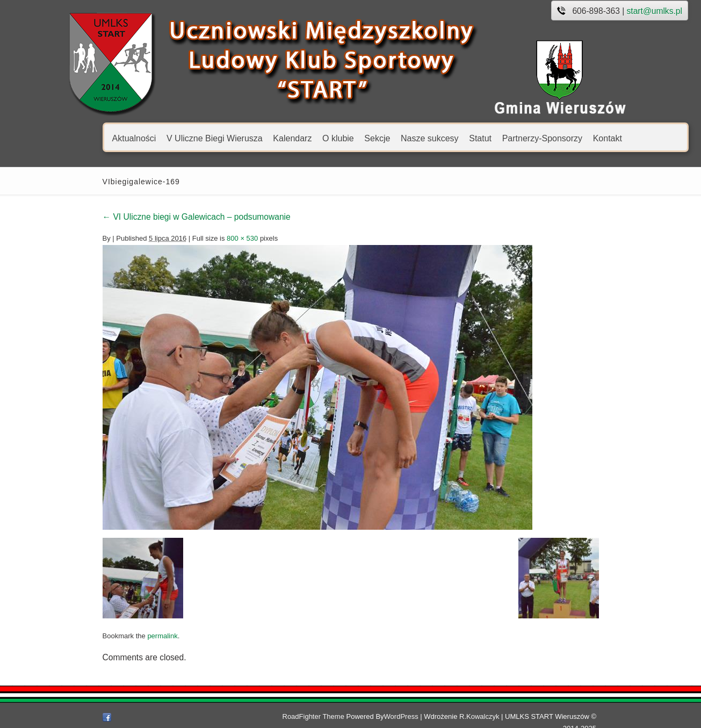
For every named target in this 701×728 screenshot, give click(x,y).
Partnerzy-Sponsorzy (493, 138)
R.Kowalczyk (490, 716)
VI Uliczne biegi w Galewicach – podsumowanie (148, 217)
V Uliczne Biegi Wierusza (166, 138)
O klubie (289, 138)
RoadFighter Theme (324, 716)
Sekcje (329, 138)
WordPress (412, 716)
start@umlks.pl (606, 11)
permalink (114, 636)
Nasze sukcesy (381, 138)
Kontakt (559, 138)
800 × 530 (194, 238)
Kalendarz (244, 138)
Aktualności (85, 138)
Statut (432, 138)
